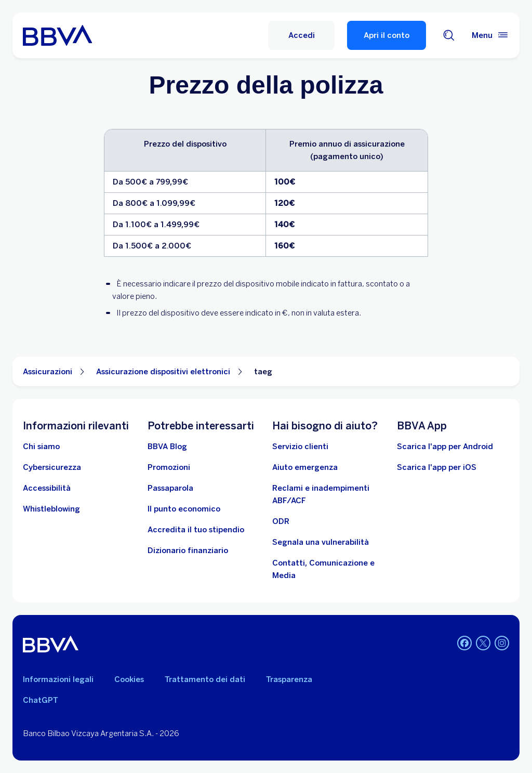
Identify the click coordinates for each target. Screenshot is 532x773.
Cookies (129, 679)
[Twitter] (483, 644)
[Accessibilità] (47, 488)
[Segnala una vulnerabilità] (321, 542)
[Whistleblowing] (51, 509)
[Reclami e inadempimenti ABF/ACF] (328, 494)
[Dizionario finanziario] (188, 551)
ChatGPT (41, 700)
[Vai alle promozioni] (169, 467)
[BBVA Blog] (167, 447)
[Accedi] (301, 35)
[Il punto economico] (184, 509)
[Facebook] (464, 644)
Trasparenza (289, 679)
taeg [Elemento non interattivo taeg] (263, 372)
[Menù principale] (490, 35)
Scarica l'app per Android (445, 447)
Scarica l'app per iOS (437, 467)
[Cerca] (449, 35)
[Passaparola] (170, 488)
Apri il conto (387, 35)
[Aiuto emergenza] (305, 467)
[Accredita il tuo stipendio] (196, 530)
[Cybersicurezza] (52, 467)
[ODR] (281, 521)
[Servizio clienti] (300, 447)
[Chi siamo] (41, 447)
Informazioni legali (58, 679)
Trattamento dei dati (205, 679)
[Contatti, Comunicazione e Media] (328, 569)
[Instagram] (502, 644)
